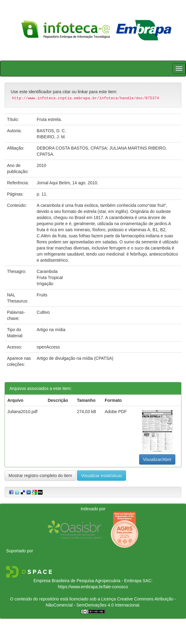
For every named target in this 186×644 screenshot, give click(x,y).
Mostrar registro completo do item (40, 476)
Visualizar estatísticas (101, 476)
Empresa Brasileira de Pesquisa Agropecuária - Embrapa (88, 581)
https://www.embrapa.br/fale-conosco (93, 587)
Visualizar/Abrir (157, 459)
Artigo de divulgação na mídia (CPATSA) (75, 358)
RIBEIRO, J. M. (51, 137)
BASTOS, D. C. (51, 131)
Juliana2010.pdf (22, 412)
